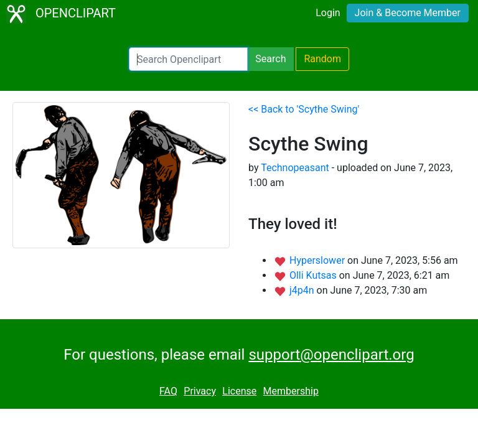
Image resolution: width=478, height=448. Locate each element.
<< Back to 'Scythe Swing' (304, 109)
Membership (291, 391)
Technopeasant (295, 168)
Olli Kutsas (314, 275)
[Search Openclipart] (188, 59)
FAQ (168, 391)
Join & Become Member (408, 13)
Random (322, 59)
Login (328, 13)
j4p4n (303, 290)
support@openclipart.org (331, 355)
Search (270, 59)
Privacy (200, 391)
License (239, 391)
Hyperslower (318, 260)
